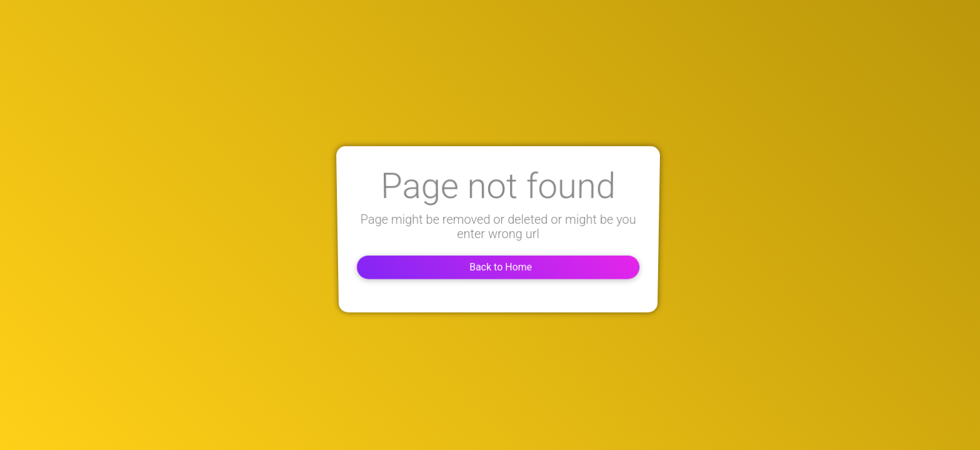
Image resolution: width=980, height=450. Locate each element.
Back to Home (490, 266)
